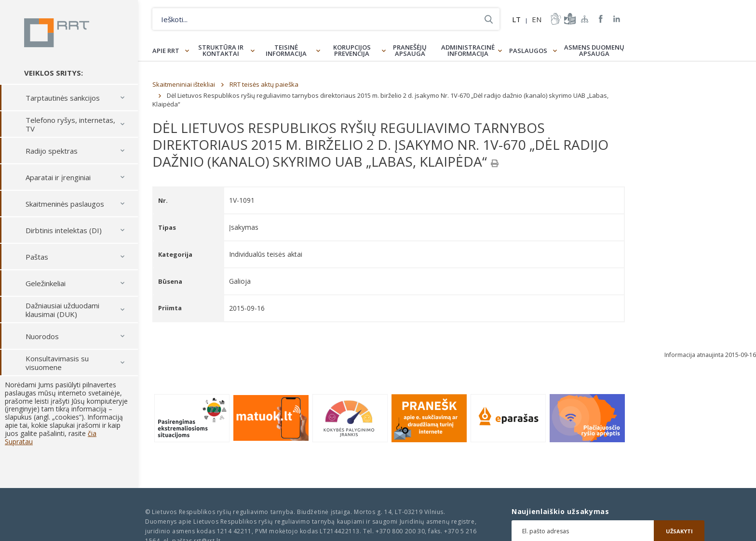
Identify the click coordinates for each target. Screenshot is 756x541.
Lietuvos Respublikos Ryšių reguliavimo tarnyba (57, 33)
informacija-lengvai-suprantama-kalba (569, 19)
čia (92, 433)
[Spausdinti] (495, 163)
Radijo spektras (52, 151)
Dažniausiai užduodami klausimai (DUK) (62, 310)
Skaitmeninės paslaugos (65, 204)
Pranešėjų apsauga (410, 50)
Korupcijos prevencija (352, 50)
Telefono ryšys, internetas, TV (70, 124)
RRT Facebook (601, 19)
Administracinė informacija (468, 50)
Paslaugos (528, 51)
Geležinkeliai (46, 283)
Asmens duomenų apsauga (594, 50)
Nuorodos (42, 336)
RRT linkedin (617, 19)
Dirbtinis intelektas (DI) (64, 230)
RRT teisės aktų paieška (264, 84)
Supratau (19, 442)
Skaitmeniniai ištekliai (184, 84)
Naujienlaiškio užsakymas (560, 512)
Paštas (37, 257)
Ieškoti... (489, 19)
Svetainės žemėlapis (585, 19)
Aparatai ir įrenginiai (58, 177)
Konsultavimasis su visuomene (57, 363)
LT (516, 19)
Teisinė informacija (286, 50)
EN (537, 19)
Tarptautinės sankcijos (63, 98)
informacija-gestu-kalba (555, 19)
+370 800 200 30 (400, 531)
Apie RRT (166, 51)
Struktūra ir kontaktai (221, 50)
